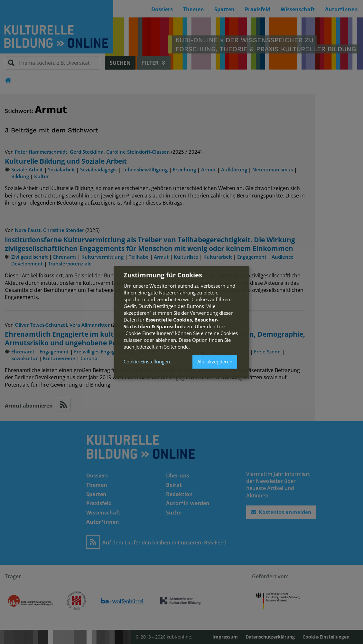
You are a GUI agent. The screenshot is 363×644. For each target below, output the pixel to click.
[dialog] (181, 322)
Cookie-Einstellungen (147, 362)
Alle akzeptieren (215, 362)
